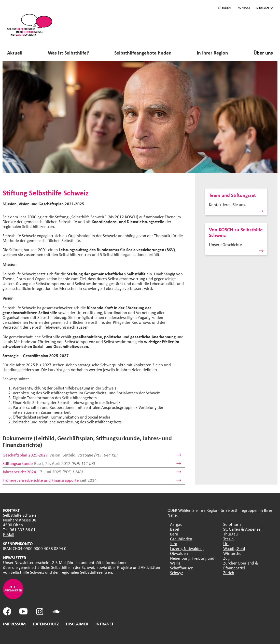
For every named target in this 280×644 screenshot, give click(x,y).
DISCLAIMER (77, 624)
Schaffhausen (182, 568)
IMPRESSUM (14, 624)
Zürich (229, 573)
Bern (174, 534)
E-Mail (9, 534)
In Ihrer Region (212, 53)
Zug (226, 558)
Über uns (263, 53)
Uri (226, 544)
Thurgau (230, 534)
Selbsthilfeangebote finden (143, 53)
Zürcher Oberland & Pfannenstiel (241, 565)
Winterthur (233, 553)
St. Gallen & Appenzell (243, 529)
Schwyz (177, 573)
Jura (174, 544)
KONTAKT (244, 7)
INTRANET (104, 624)
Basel (175, 529)
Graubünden (181, 539)
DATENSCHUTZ (46, 624)
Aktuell (15, 53)
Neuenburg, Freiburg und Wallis (192, 560)
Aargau (176, 524)
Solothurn (232, 524)
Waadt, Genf (234, 548)
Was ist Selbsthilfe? (68, 53)
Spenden (224, 7)
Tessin (228, 539)
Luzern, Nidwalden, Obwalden (187, 551)
